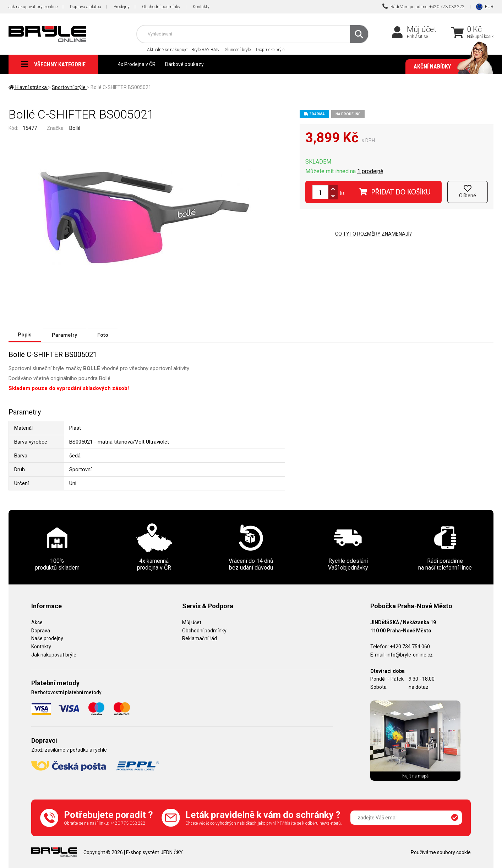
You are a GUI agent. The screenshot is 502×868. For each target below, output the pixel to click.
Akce (37, 622)
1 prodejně (370, 171)
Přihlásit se (417, 37)
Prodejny (122, 7)
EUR (489, 7)
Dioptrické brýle (270, 50)
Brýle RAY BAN (205, 50)
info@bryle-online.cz (410, 654)
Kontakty (201, 7)
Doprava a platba (86, 7)
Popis (25, 335)
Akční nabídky (450, 67)
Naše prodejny (47, 638)
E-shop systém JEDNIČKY (154, 852)
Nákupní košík (480, 37)
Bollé (75, 128)
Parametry (64, 335)
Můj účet (422, 29)
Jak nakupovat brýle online (33, 7)
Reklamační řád (200, 638)
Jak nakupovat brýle (54, 654)
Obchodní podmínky (161, 7)
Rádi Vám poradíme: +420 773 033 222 (424, 6)
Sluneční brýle (238, 50)
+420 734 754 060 (410, 646)
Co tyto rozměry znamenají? (373, 234)
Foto (103, 335)
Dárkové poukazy (184, 64)
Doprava (41, 630)
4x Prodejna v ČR (137, 64)
